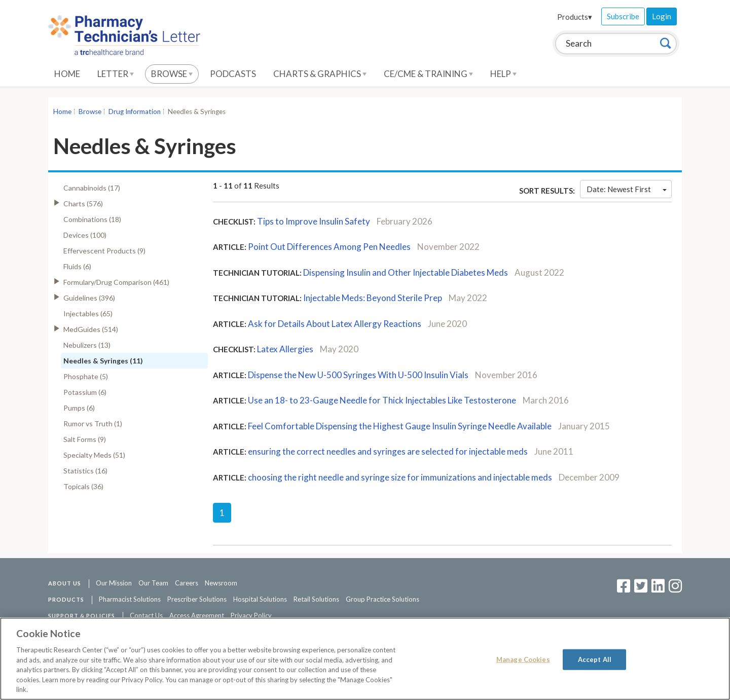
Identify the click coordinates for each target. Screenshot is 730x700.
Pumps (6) (79, 408)
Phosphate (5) (86, 376)
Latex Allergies (285, 349)
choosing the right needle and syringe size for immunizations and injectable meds (400, 477)
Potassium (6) (85, 392)
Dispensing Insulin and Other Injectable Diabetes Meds (406, 272)
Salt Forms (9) (85, 439)
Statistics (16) (85, 471)
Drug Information (135, 112)
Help (503, 74)
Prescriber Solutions (197, 599)
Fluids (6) (77, 266)
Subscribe (623, 16)
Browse (172, 74)
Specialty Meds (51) (94, 455)
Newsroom (221, 583)
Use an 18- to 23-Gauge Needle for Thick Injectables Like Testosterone (382, 400)
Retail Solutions (316, 599)
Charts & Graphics (320, 74)
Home (67, 74)
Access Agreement (197, 615)
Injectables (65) (88, 314)
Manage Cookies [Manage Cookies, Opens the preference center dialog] (523, 659)
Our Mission (114, 583)
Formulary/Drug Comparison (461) (116, 282)
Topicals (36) (83, 486)
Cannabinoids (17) (92, 188)
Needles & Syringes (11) (103, 361)
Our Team (153, 583)
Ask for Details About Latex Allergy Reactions (335, 324)
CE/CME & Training (428, 74)
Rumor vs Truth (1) (93, 423)
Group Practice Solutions (382, 599)
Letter (116, 74)
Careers (187, 583)
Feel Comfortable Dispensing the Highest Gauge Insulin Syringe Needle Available (400, 426)
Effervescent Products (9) (104, 251)
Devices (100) (85, 235)
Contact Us (146, 615)
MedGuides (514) (91, 329)
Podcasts (233, 74)
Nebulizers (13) (87, 345)
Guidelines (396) (89, 298)
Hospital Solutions (260, 599)
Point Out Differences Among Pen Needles (329, 247)
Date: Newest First (627, 189)
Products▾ (575, 17)
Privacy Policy (251, 615)
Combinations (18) (92, 219)
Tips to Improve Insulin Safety (314, 221)
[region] (365, 659)
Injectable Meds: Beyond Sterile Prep (373, 298)
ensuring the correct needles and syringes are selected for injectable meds (388, 451)
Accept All (595, 659)
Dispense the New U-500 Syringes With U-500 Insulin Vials (359, 375)
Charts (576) (83, 204)
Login (662, 16)
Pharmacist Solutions (130, 599)
